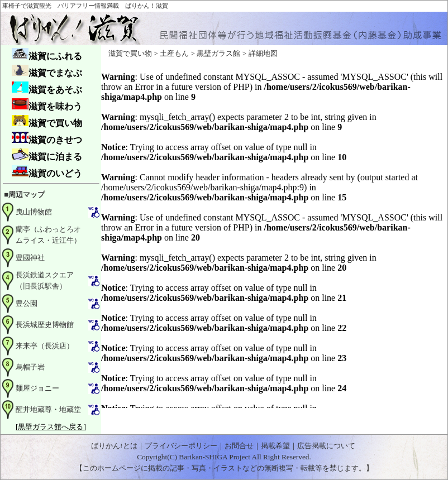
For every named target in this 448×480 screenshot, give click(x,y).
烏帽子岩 (30, 367)
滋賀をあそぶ (47, 88)
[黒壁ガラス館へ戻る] (51, 427)
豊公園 (27, 303)
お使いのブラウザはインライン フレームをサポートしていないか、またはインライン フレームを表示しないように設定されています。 (274, 235)
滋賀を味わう (47, 105)
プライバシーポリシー (181, 446)
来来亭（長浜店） (45, 346)
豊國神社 (30, 258)
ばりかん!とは (114, 446)
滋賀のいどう (47, 172)
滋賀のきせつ (47, 138)
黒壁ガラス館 (218, 53)
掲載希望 (275, 446)
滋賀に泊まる (47, 155)
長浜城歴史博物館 (45, 325)
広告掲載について (326, 446)
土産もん (174, 53)
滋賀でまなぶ (47, 71)
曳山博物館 (34, 212)
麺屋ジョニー (37, 388)
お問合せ (239, 446)
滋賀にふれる (47, 54)
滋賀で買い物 (47, 121)
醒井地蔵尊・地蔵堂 (48, 409)
